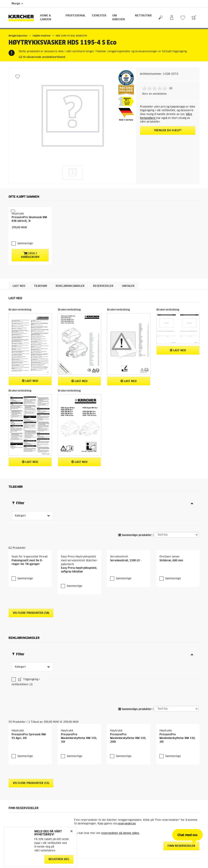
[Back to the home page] (23, 18)
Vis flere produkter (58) (31, 613)
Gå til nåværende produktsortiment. (42, 57)
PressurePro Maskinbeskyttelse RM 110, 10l (79, 738)
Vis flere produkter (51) (31, 783)
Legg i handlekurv (30, 255)
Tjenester (99, 16)
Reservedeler (103, 286)
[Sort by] (177, 535)
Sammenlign (25, 244)
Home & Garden (46, 18)
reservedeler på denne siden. (120, 833)
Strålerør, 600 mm (171, 561)
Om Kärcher (119, 18)
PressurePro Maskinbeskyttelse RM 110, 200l (128, 738)
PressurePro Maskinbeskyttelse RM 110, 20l (177, 738)
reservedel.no (127, 824)
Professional (76, 16)
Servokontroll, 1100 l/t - (126, 561)
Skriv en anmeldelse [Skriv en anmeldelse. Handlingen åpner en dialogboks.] (154, 94)
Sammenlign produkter (135, 535)
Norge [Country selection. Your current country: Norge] (17, 4)
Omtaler (128, 286)
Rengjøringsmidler (70, 286)
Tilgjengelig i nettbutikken (26, 682)
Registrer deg (59, 859)
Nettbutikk (143, 16)
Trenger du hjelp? (168, 131)
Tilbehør (41, 286)
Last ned (19, 286)
